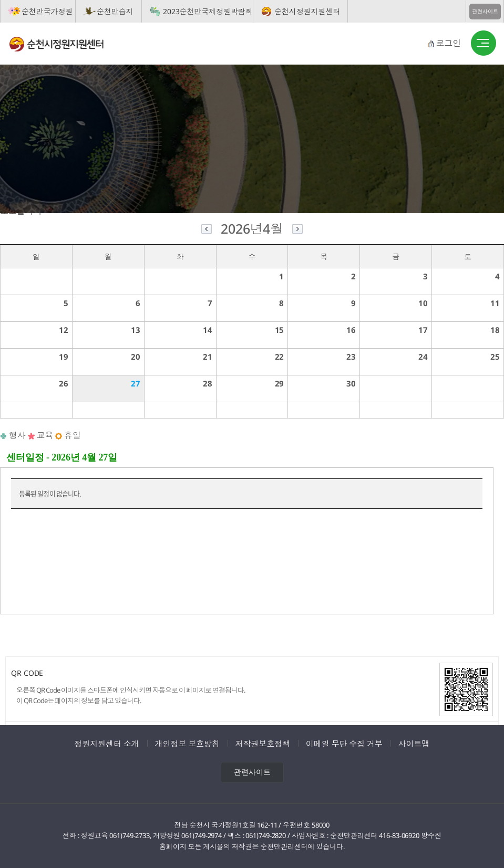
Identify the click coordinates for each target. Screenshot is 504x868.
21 (208, 357)
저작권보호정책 (263, 744)
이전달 (207, 230)
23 (351, 357)
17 (423, 330)
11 (495, 303)
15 (280, 330)
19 (64, 357)
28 (208, 383)
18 (495, 330)
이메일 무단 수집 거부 (344, 744)
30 (351, 383)
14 (208, 330)
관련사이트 (485, 11)
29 (280, 383)
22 (280, 357)
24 (423, 357)
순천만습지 (115, 11)
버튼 (484, 44)
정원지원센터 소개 (107, 744)
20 (136, 357)
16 (351, 330)
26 (64, 383)
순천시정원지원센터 (307, 11)
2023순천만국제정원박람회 (208, 11)
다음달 (297, 230)
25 (495, 357)
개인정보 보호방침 (187, 744)
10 (423, 303)
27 (136, 383)
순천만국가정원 (47, 11)
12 (64, 330)
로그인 (448, 43)
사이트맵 (414, 744)
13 (136, 330)
